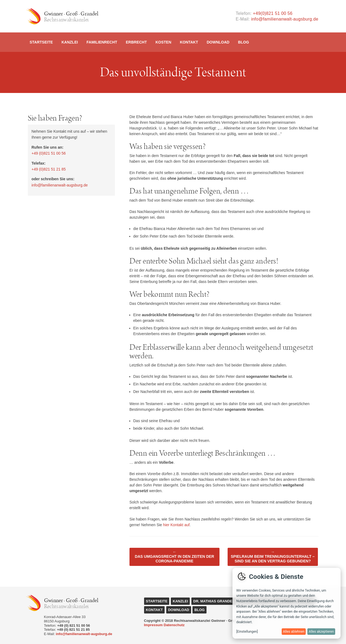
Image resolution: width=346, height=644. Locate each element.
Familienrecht (102, 42)
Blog (244, 42)
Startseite (41, 42)
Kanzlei (70, 42)
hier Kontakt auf (176, 525)
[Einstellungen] (247, 632)
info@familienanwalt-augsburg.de (285, 19)
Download (218, 42)
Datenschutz (174, 625)
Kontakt (189, 42)
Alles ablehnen (294, 632)
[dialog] (287, 603)
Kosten (163, 42)
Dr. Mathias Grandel (214, 601)
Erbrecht (136, 42)
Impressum (153, 625)
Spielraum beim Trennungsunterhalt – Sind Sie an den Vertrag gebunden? (273, 556)
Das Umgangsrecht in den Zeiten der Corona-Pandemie (174, 556)
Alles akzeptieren (321, 632)
